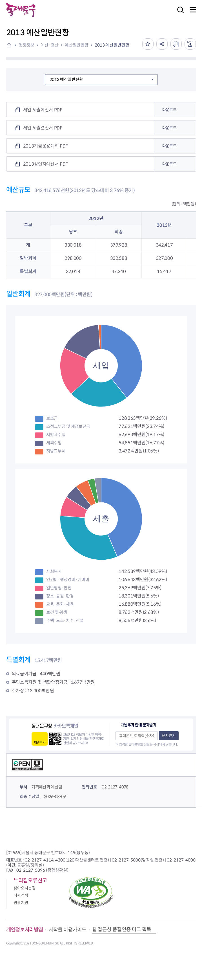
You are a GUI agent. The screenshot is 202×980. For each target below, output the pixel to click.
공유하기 (162, 44)
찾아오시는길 (25, 888)
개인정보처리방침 (25, 930)
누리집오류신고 (30, 881)
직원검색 (21, 895)
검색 (179, 14)
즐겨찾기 (148, 44)
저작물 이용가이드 (67, 930)
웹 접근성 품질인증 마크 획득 (122, 930)
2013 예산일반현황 (112, 45)
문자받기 (169, 736)
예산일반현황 (77, 45)
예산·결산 (50, 45)
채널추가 (40, 742)
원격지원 (21, 903)
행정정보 (26, 45)
